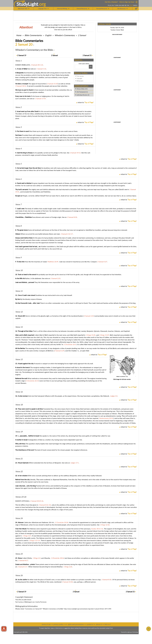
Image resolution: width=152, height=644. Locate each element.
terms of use (46, 624)
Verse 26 (19, 575)
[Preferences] (136, 9)
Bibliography (80, 81)
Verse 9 (18, 258)
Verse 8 (18, 226)
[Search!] (91, 67)
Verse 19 (19, 432)
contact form (109, 628)
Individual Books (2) (83, 95)
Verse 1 (18, 61)
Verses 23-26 (21, 497)
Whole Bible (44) (82, 89)
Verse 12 (19, 312)
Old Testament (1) (82, 92)
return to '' (86, 102)
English (48, 35)
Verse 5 (18, 164)
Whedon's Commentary (65, 35)
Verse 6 (18, 179)
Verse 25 (19, 554)
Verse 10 (19, 270)
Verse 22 (19, 471)
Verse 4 (18, 149)
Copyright (79, 78)
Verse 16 (19, 392)
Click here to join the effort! (63, 30)
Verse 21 (19, 459)
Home (19, 35)
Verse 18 (19, 405)
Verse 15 (19, 359)
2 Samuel (82, 35)
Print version (80, 76)
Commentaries (33, 35)
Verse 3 (18, 127)
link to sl (107, 624)
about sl (99, 624)
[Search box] (82, 67)
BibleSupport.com (30, 602)
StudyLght (27, 4)
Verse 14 (19, 327)
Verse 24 (19, 518)
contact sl (90, 624)
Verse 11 (19, 291)
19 (22, 55)
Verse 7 (18, 204)
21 (87, 55)
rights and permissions (76, 624)
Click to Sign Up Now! (127, 2)
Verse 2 (18, 107)
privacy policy (58, 624)
